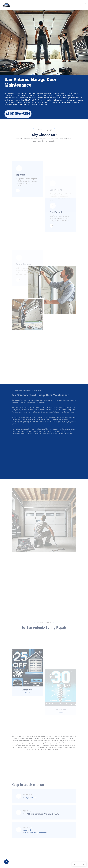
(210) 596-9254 (18, 114)
